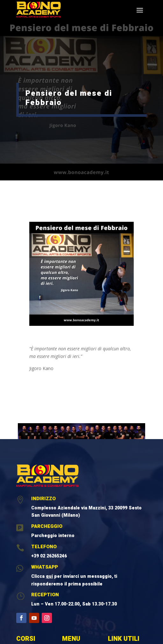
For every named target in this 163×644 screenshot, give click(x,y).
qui (49, 576)
